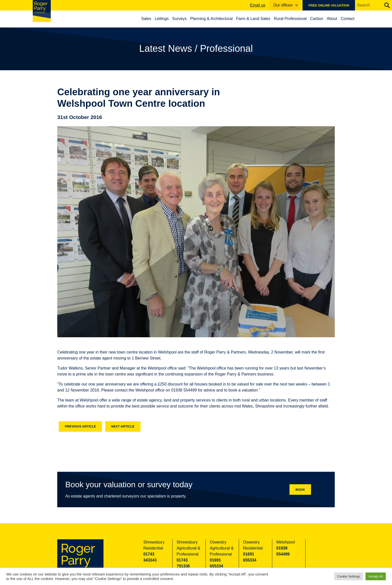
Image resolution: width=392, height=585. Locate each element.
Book (300, 490)
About (335, 19)
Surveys (182, 19)
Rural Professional (293, 19)
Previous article (80, 426)
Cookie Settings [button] (349, 576)
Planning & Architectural (214, 19)
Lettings (165, 19)
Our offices (283, 5)
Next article (123, 426)
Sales (149, 19)
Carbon (320, 19)
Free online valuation (329, 5)
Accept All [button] (376, 576)
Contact (351, 19)
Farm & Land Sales (256, 19)
